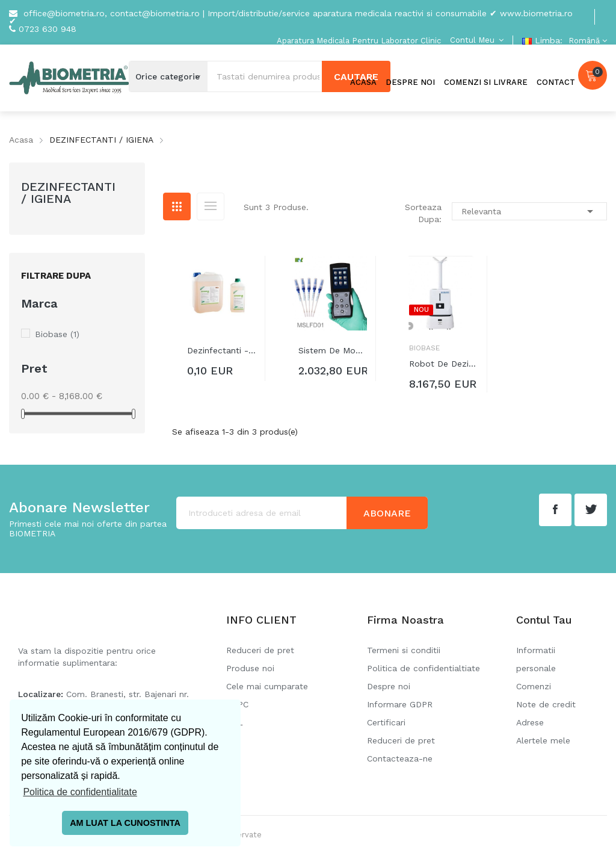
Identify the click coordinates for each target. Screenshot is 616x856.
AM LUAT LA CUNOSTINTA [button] (125, 823)
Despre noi (389, 686)
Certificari (386, 722)
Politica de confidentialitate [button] (80, 792)
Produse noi (250, 668)
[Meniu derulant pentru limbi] (586, 41)
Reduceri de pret (260, 650)
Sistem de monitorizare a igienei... (333, 350)
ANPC (237, 704)
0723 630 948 (48, 29)
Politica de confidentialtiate (423, 668)
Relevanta (529, 211)
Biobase (57, 334)
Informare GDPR (400, 704)
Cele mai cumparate (267, 686)
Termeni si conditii (404, 650)
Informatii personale (536, 659)
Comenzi (534, 686)
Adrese (530, 722)
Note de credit (546, 704)
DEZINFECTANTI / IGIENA (68, 193)
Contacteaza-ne (400, 758)
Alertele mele (543, 740)
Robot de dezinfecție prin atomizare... (444, 364)
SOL (235, 722)
